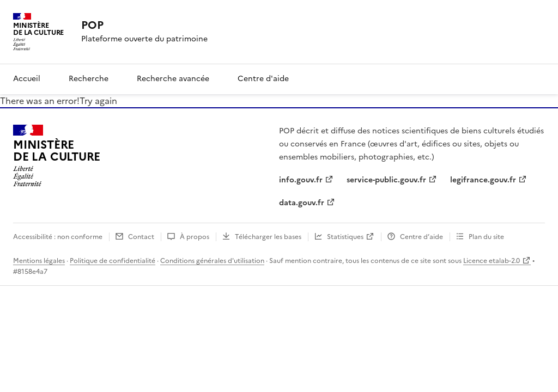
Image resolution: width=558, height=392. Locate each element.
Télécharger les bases (268, 237)
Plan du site (486, 237)
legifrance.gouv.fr (483, 180)
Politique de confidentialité (113, 261)
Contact (141, 237)
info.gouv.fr (301, 180)
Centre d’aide (421, 237)
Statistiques (345, 237)
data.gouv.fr (302, 203)
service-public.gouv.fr (386, 180)
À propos (195, 237)
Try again (98, 101)
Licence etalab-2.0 (492, 261)
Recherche (89, 79)
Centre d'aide (263, 79)
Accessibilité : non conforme (58, 237)
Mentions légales (39, 261)
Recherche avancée (173, 79)
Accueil (27, 79)
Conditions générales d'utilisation (212, 261)
